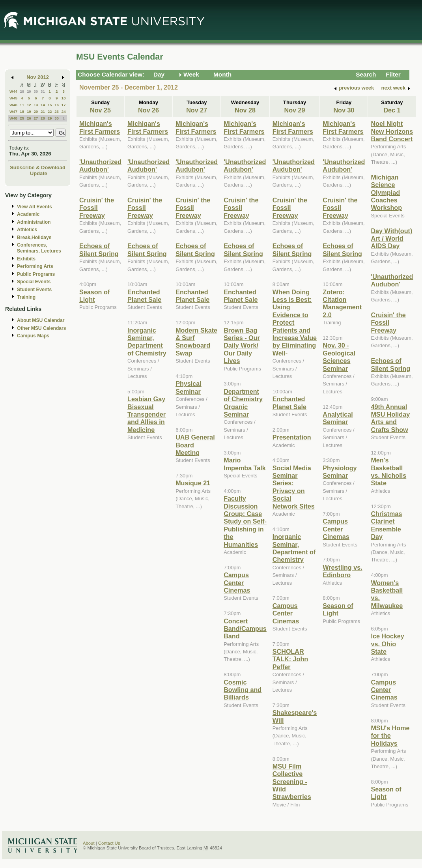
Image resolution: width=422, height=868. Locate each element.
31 (43, 91)
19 (29, 111)
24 (64, 111)
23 (57, 111)
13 (36, 105)
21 (43, 111)
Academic (28, 214)
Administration (34, 222)
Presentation (292, 437)
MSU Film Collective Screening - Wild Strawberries (292, 782)
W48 (13, 118)
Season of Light (94, 296)
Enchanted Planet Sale (144, 296)
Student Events (34, 290)
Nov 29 (295, 110)
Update (39, 173)
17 (64, 105)
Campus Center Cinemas (237, 583)
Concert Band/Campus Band (245, 629)
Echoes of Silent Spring (99, 250)
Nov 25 (100, 110)
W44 (13, 91)
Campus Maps (33, 336)
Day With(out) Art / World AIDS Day (391, 239)
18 (22, 111)
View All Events (35, 207)
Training (26, 297)
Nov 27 (197, 110)
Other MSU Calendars (42, 328)
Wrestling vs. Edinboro (342, 571)
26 (29, 118)
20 (36, 111)
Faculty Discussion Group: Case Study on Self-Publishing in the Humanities (245, 521)
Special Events (34, 282)
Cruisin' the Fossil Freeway (97, 208)
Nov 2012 (38, 77)
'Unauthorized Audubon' (100, 166)
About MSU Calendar (41, 320)
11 (22, 105)
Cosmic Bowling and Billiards (243, 690)
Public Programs (36, 274)
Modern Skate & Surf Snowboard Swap (196, 342)
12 (29, 105)
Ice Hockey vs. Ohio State (387, 644)
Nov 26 (148, 110)
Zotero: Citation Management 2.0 (342, 303)
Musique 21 (193, 483)
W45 (13, 98)
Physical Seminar (189, 387)
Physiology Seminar (340, 472)
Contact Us (109, 843)
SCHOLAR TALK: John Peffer (290, 659)
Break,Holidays (34, 238)
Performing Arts (35, 266)
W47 (13, 111)
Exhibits (26, 259)
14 (43, 105)
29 (29, 91)
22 (50, 111)
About (89, 843)
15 (50, 105)
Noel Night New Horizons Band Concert (392, 131)
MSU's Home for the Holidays (390, 736)
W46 (13, 105)
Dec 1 (392, 110)
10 (64, 98)
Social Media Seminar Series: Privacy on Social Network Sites (294, 487)
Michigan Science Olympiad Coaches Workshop (386, 193)
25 (22, 118)
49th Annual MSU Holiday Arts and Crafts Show (390, 418)
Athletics (27, 230)
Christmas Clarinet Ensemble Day (386, 525)
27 (36, 118)
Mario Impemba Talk (245, 464)
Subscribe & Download (38, 167)
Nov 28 (245, 110)
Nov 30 (344, 110)
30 (36, 91)
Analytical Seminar (338, 418)
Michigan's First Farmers (100, 127)
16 (57, 105)
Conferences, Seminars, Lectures (39, 248)
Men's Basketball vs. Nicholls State (388, 471)
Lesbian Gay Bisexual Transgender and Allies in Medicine (147, 414)
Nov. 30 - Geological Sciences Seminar (339, 357)
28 (22, 91)
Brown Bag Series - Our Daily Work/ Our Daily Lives (242, 346)
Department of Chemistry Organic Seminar (243, 403)
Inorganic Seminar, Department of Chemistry (147, 342)
